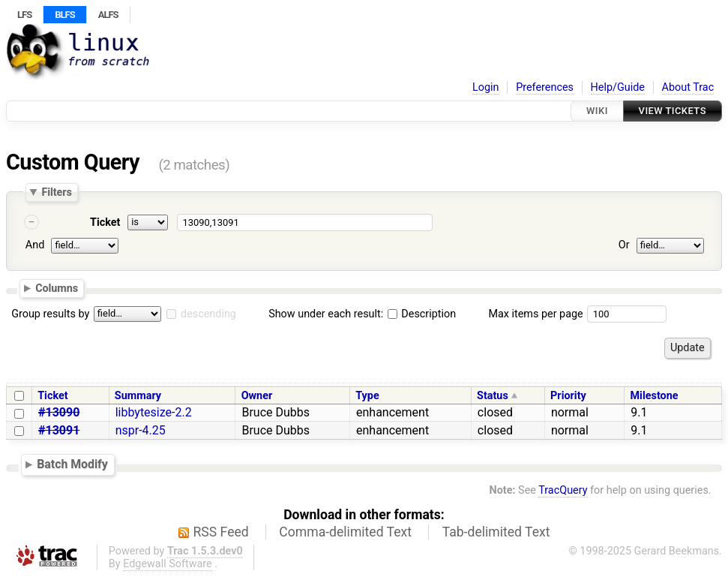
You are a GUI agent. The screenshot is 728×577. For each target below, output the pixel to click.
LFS (24, 15)
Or (624, 245)
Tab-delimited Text (496, 532)
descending (208, 314)
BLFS (64, 15)
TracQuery (563, 490)
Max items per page (535, 314)
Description (422, 314)
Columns (57, 288)
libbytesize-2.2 (154, 412)
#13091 (59, 430)
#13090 (59, 412)
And (35, 245)
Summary (138, 396)
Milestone (655, 396)
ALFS (108, 15)
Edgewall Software (168, 564)
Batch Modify (72, 465)
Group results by (50, 314)
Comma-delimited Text (345, 532)
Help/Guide (618, 87)
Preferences (545, 87)
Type (367, 396)
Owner (257, 396)
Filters (56, 192)
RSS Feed (221, 532)
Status (493, 396)
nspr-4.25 (141, 430)
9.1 (639, 412)
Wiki (597, 111)
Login (486, 87)
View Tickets (673, 111)
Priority (568, 396)
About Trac (688, 87)
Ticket (105, 222)
